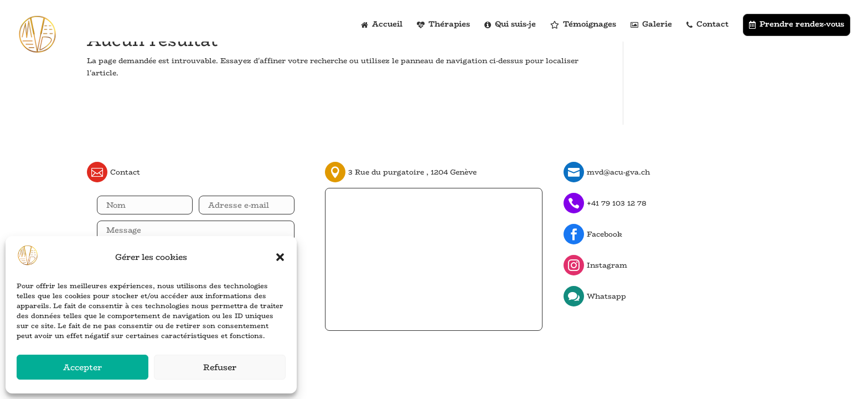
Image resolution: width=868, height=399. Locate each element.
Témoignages (583, 25)
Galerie (651, 25)
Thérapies (443, 25)
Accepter (82, 367)
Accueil (382, 25)
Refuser (220, 367)
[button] (280, 257)
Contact (707, 25)
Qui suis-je (510, 25)
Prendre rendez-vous (797, 24)
